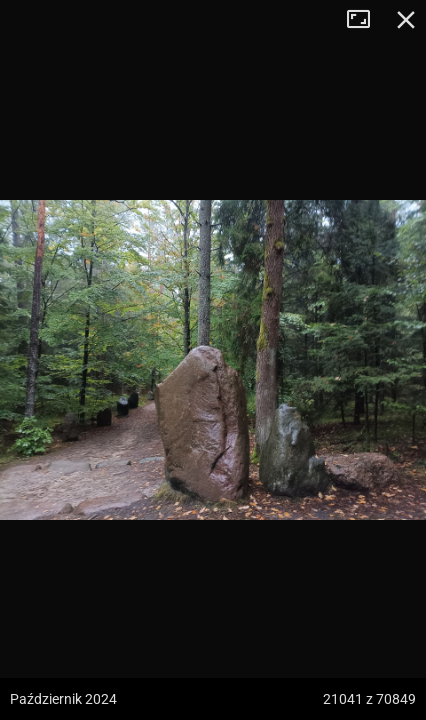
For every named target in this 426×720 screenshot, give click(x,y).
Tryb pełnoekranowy (366, 20)
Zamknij (406, 20)
